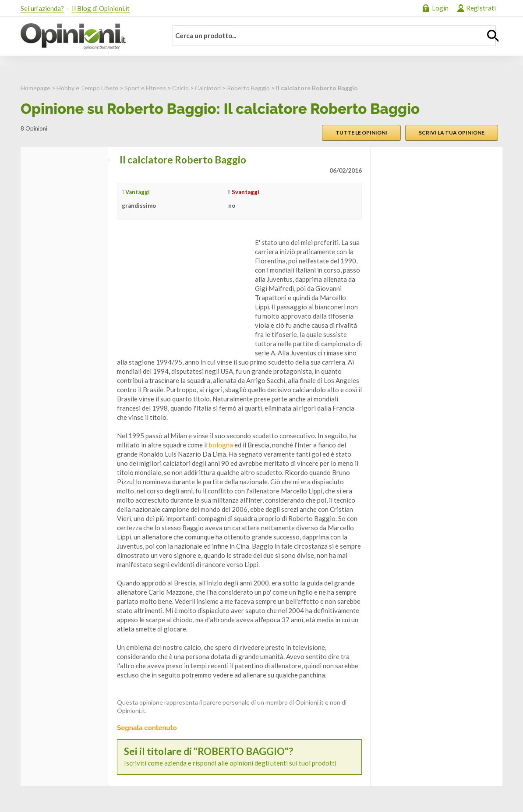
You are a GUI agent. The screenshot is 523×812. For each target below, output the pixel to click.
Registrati (481, 8)
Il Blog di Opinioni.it (101, 8)
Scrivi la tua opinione (452, 133)
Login (440, 8)
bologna (221, 445)
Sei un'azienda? (42, 8)
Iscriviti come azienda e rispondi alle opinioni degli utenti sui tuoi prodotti (239, 757)
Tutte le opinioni (361, 133)
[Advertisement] (183, 293)
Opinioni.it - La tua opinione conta (88, 36)
